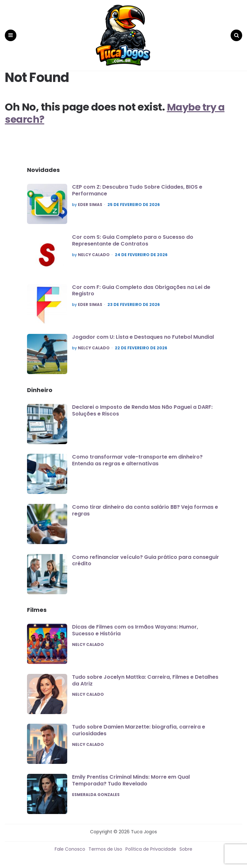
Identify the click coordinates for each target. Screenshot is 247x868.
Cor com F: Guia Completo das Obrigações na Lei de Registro (141, 287)
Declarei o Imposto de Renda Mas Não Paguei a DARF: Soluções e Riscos (142, 407)
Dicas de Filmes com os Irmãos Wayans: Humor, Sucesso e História (135, 627)
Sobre (186, 846)
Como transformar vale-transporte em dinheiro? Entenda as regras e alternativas (137, 457)
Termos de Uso (105, 846)
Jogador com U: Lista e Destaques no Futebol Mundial (143, 334)
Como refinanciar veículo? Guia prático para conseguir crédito (146, 557)
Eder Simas (90, 201)
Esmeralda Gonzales (96, 791)
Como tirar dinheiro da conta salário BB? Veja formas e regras (145, 507)
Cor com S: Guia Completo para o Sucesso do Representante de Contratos (133, 237)
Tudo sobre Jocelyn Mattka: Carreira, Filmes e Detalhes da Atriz (145, 677)
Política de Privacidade (151, 846)
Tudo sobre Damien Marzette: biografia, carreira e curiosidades (139, 727)
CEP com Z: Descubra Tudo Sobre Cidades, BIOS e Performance (137, 187)
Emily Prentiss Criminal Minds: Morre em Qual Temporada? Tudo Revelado (131, 777)
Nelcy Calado (94, 251)
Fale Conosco (70, 846)
